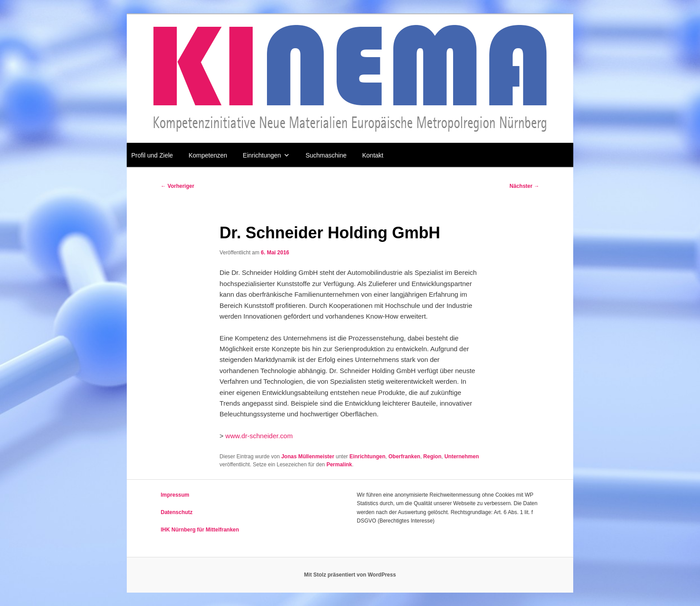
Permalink (339, 465)
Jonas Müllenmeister (308, 457)
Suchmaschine (326, 155)
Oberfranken (404, 457)
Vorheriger (177, 186)
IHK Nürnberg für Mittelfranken (200, 530)
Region (432, 457)
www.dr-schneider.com (259, 436)
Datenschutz (177, 512)
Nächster (524, 186)
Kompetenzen (208, 155)
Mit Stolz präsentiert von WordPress (350, 575)
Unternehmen (461, 457)
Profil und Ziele (152, 155)
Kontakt (373, 155)
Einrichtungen (267, 155)
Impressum (175, 495)
